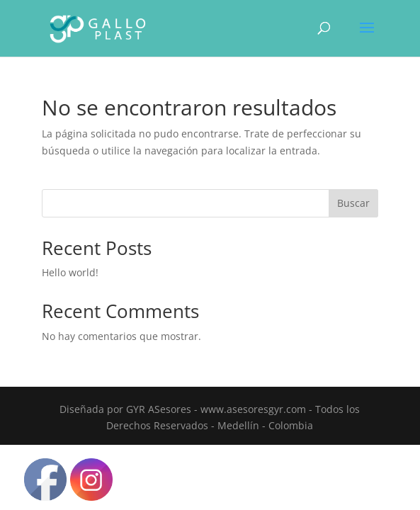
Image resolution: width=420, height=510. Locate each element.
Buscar (353, 203)
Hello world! (70, 272)
